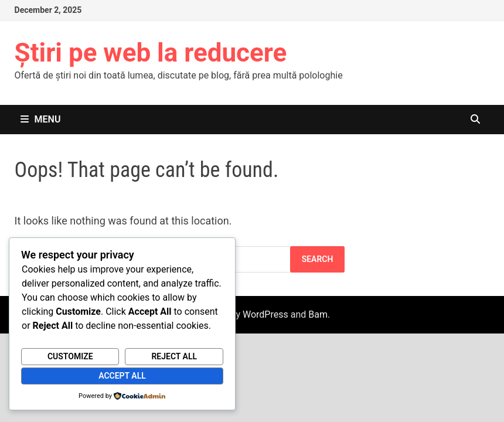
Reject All (174, 356)
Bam (318, 314)
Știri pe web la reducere (151, 53)
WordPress (265, 314)
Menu (41, 119)
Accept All (122, 376)
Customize (70, 356)
